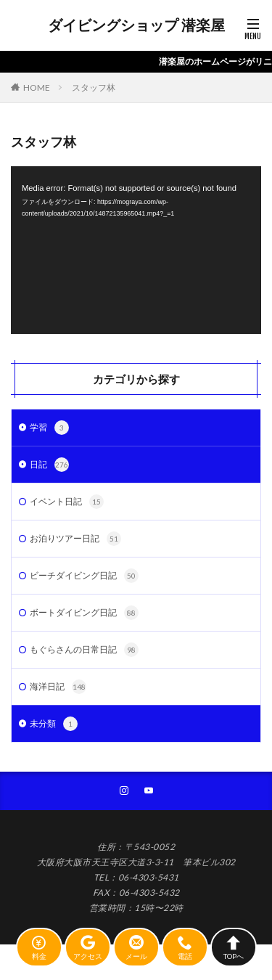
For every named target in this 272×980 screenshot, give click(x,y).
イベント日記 (67, 502)
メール (136, 947)
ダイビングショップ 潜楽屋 (136, 25)
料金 (39, 947)
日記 (49, 465)
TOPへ (234, 947)
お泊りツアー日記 (75, 539)
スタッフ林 (94, 87)
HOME (37, 87)
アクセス (88, 947)
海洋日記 (58, 687)
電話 (185, 947)
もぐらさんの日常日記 (84, 650)
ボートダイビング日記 (84, 613)
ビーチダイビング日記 (84, 576)
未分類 (54, 724)
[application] (136, 250)
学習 (49, 428)
